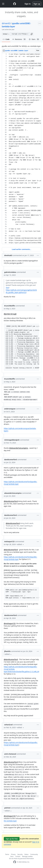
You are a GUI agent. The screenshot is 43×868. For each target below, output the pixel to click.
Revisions (19, 39)
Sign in (28, 4)
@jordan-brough (10, 314)
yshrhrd (7, 808)
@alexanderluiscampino (19, 448)
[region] (21, 149)
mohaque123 (9, 541)
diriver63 (6, 23)
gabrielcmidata (10, 272)
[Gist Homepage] (15, 4)
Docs (12, 856)
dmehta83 (8, 255)
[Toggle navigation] (3, 4)
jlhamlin (7, 651)
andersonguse (10, 409)
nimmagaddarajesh (12, 440)
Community (34, 854)
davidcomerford (10, 460)
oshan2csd (8, 725)
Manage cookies (27, 856)
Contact (18, 856)
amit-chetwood (10, 754)
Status (26, 854)
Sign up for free (12, 839)
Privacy (13, 854)
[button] (32, 34)
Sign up (37, 4)
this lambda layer (10, 821)
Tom (7, 288)
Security (20, 854)
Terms (7, 854)
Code (6, 39)
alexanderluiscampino (13, 493)
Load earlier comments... (21, 249)
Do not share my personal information (22, 859)
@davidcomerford (11, 501)
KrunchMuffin (10, 306)
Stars (34, 39)
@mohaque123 (10, 623)
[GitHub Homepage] (15, 862)
